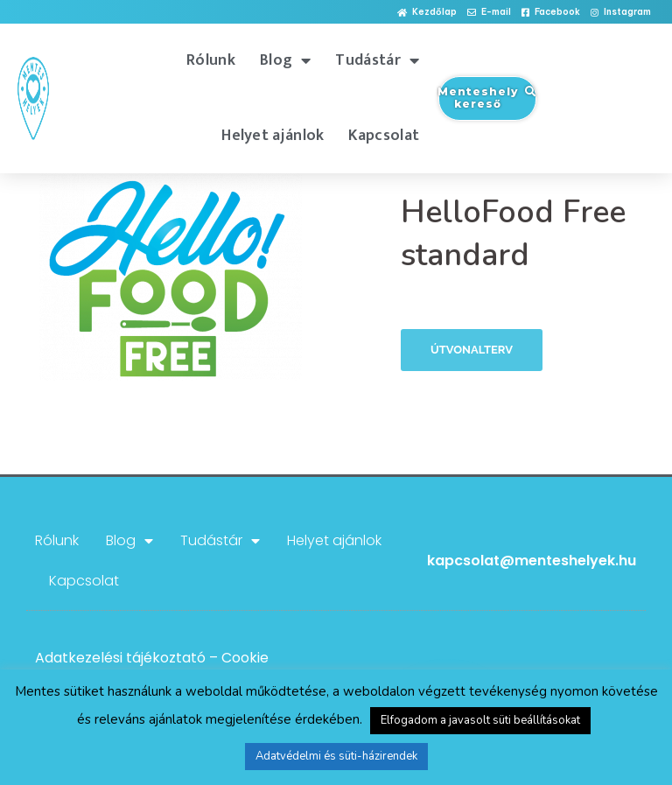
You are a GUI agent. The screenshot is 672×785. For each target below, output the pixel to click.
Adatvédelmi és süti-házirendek (336, 756)
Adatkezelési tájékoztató (120, 658)
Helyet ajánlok (273, 136)
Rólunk (211, 60)
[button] (427, 13)
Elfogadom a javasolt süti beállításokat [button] (480, 720)
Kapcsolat (384, 136)
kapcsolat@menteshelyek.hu (532, 561)
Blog (286, 60)
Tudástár (377, 60)
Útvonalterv (472, 350)
